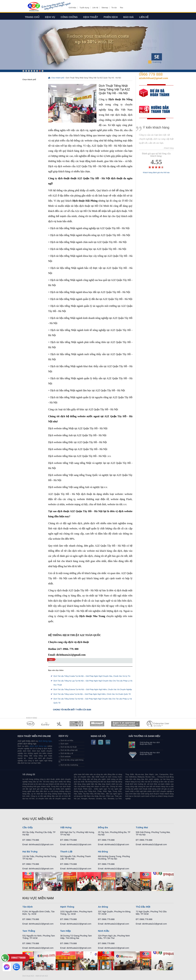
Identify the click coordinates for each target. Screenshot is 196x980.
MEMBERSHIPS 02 (46, 724)
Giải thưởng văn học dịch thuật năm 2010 (150, 753)
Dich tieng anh (34, 7)
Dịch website (66, 757)
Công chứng (69, 17)
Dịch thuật (91, 17)
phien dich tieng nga (38, 746)
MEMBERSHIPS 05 (97, 724)
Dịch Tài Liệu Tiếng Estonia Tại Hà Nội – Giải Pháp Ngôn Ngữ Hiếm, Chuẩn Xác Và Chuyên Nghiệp (93, 689)
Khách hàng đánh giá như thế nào (156, 173)
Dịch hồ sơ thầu (67, 740)
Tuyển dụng (84, 8)
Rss (121, 8)
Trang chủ (32, 17)
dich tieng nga (45, 741)
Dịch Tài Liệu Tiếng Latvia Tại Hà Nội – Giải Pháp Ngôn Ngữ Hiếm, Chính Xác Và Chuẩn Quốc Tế (92, 694)
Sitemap (105, 8)
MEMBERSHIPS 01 (30, 724)
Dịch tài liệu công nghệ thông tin (71, 761)
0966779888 (18, 958)
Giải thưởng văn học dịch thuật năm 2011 (150, 743)
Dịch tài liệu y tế (67, 753)
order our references (157, 110)
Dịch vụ (50, 17)
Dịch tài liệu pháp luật (69, 750)
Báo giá (128, 17)
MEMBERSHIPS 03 (60, 724)
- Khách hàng (168, 148)
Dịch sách (65, 744)
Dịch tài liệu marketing (69, 765)
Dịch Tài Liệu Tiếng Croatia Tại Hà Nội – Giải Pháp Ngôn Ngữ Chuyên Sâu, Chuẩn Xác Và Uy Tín (92, 676)
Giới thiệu (72, 8)
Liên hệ (95, 8)
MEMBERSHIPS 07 (158, 724)
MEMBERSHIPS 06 (125, 724)
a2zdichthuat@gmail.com (154, 78)
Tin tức (114, 8)
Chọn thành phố (58, 78)
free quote (154, 95)
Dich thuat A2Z (28, 976)
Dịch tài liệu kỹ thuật (69, 747)
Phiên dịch (111, 17)
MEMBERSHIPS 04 (76, 724)
